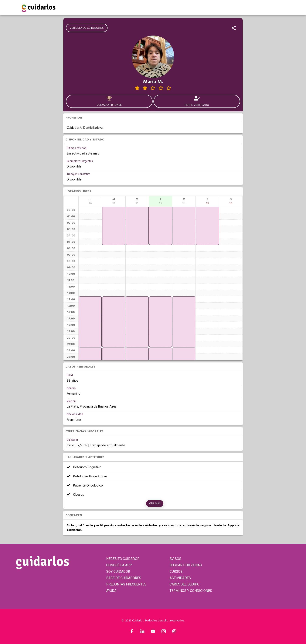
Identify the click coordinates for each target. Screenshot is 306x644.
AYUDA (111, 591)
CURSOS (176, 572)
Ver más (155, 504)
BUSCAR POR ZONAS (186, 565)
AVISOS (175, 559)
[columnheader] (90, 201)
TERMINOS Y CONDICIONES (191, 591)
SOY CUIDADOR (118, 572)
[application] (90, 322)
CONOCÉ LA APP (119, 565)
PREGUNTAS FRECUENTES (126, 584)
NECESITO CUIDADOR (123, 559)
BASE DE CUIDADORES (124, 578)
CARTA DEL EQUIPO (185, 584)
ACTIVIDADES (180, 578)
